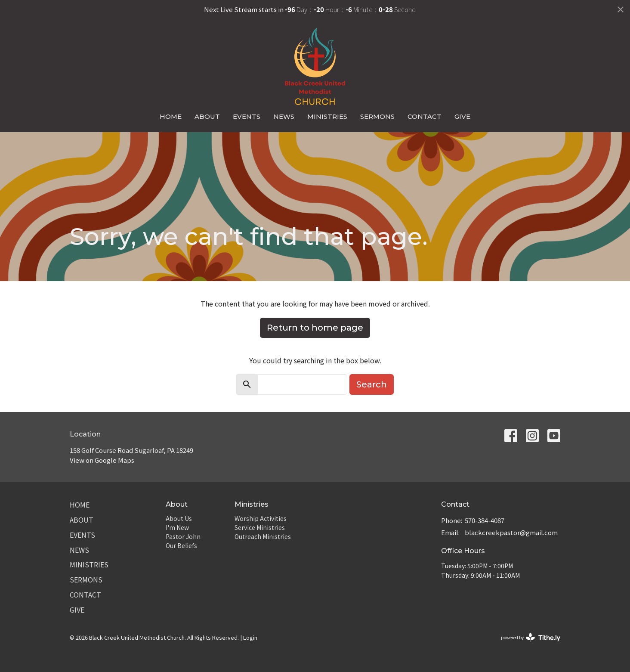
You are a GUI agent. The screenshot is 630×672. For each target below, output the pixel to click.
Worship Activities (261, 518)
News (284, 116)
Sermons (377, 116)
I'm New (177, 527)
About (207, 116)
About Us (179, 518)
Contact (425, 116)
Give (462, 116)
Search (372, 384)
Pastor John (183, 536)
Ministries (327, 116)
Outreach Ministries (263, 536)
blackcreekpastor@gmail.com (511, 532)
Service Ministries (260, 527)
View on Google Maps (102, 460)
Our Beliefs (181, 545)
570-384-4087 (485, 520)
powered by (531, 637)
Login (250, 637)
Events (247, 116)
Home (171, 116)
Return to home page (315, 328)
